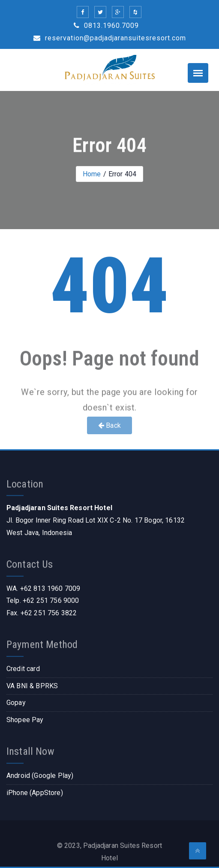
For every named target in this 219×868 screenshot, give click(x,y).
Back (109, 425)
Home (92, 174)
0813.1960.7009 (106, 26)
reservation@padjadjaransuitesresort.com (110, 38)
